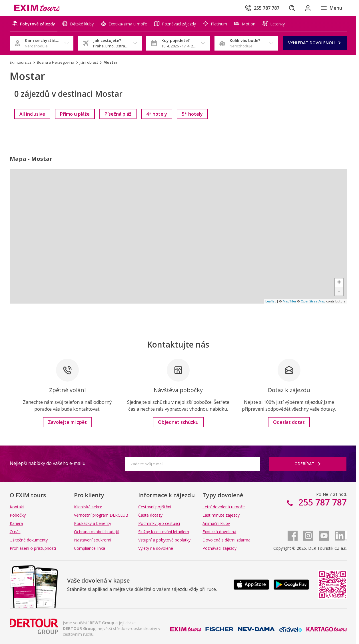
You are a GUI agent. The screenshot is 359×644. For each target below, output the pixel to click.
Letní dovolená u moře (224, 507)
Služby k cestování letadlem (164, 532)
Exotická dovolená (219, 532)
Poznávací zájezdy (219, 548)
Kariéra (16, 523)
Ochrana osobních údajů (97, 532)
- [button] (339, 291)
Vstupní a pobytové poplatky (164, 540)
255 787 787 (321, 502)
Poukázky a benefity (93, 523)
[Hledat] (292, 8)
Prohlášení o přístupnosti (33, 548)
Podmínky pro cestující (159, 523)
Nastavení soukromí (93, 540)
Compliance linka (90, 548)
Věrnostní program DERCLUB (101, 515)
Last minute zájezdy (221, 515)
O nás (15, 532)
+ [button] (339, 283)
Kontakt (17, 507)
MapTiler (290, 301)
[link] (32, 114)
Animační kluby (216, 523)
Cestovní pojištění (155, 507)
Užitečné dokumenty (29, 540)
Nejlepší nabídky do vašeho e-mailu (48, 463)
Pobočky (18, 515)
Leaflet (270, 301)
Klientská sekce (88, 507)
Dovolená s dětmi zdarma (226, 540)
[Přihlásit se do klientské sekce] (308, 8)
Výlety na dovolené (156, 548)
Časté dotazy (150, 515)
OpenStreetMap (313, 301)
